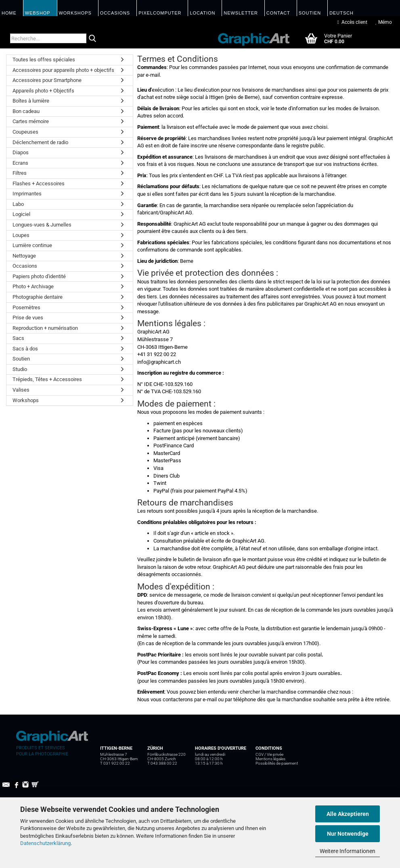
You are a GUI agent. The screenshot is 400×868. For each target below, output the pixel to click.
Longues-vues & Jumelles (42, 225)
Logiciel (21, 214)
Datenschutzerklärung (45, 843)
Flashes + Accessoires (39, 183)
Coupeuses (25, 132)
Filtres (20, 173)
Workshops (26, 400)
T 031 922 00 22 (115, 763)
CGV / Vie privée (269, 754)
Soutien (21, 359)
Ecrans (20, 163)
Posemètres (26, 307)
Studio (20, 369)
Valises (21, 390)
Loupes (21, 235)
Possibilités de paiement (277, 763)
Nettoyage (24, 256)
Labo (18, 204)
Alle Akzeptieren (348, 814)
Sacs (18, 338)
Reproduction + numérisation (45, 328)
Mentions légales (270, 759)
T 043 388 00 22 (162, 763)
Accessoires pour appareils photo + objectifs (63, 70)
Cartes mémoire (31, 121)
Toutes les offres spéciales (44, 60)
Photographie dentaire (38, 297)
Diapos (21, 152)
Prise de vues (28, 318)
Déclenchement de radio (40, 142)
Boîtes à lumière (31, 101)
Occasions (25, 266)
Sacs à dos (25, 349)
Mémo (384, 22)
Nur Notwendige (348, 834)
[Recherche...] (92, 39)
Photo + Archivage (33, 286)
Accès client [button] (352, 22)
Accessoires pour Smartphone (47, 80)
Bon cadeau (26, 111)
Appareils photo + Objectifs (43, 91)
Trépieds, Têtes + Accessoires (47, 379)
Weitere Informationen (348, 851)
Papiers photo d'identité (39, 276)
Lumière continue (32, 245)
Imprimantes (27, 194)
